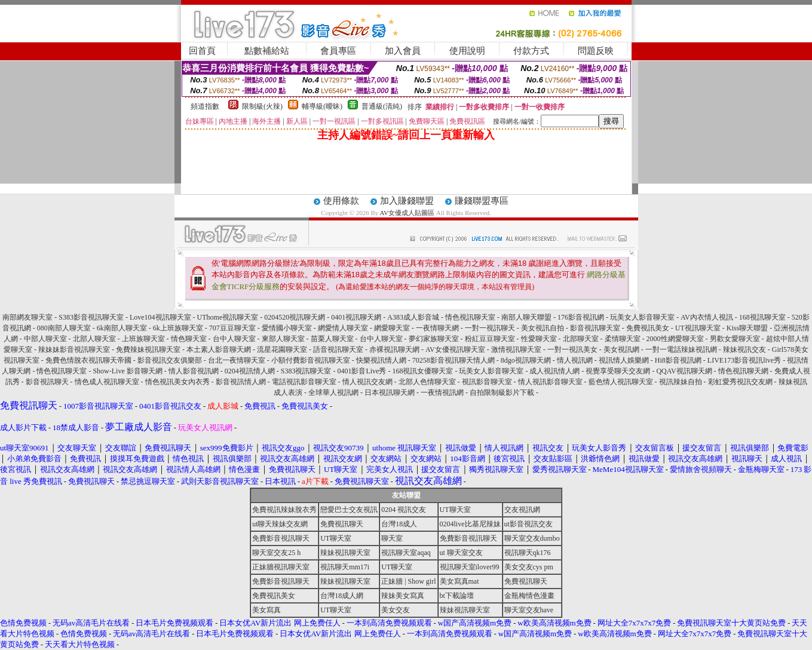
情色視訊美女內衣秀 (177, 382)
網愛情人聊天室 (343, 328)
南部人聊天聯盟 (526, 317)
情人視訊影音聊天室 (550, 382)
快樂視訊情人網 (381, 360)
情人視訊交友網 (367, 382)
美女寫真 (266, 610)
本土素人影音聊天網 (219, 349)
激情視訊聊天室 (516, 349)
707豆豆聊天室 (232, 328)
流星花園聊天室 (282, 349)
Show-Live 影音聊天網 (127, 371)
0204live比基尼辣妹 (470, 524)
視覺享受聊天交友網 (618, 371)
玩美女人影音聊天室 (642, 317)
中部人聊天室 (45, 339)
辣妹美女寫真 (403, 596)
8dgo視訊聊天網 (526, 360)
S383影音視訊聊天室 (91, 317)
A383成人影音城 (413, 317)
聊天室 (392, 538)
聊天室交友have (529, 610)
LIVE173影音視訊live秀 (744, 360)
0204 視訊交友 (404, 510)
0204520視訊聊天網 (295, 317)
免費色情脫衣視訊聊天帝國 (88, 360)
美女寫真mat (459, 581)
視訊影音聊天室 (487, 382)
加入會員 (403, 51)
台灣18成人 (399, 524)
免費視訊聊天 (342, 524)
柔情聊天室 (623, 339)
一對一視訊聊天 (490, 328)
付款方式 (531, 51)
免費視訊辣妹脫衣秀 (284, 510)
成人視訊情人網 (554, 371)
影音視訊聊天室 (595, 328)
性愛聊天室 (539, 339)
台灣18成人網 (342, 596)
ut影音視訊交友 (528, 524)
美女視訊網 (621, 349)
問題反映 (596, 51)
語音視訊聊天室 (338, 349)
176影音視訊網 (581, 317)
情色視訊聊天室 (470, 317)
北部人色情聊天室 (427, 382)
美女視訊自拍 (543, 328)
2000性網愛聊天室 (675, 339)
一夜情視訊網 (442, 393)
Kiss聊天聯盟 (747, 328)
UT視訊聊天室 (698, 328)
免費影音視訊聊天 (281, 538)
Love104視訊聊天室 (160, 317)
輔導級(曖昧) (322, 106)
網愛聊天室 (392, 328)
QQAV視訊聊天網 (684, 371)
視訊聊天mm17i (345, 567)
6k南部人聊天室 (122, 328)
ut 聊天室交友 (461, 553)
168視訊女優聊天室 (422, 371)
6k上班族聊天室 (178, 328)
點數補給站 (267, 51)
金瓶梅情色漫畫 (529, 596)
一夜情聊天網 (437, 328)
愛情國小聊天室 (287, 328)
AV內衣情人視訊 (707, 317)
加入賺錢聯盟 (407, 201)
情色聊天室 (189, 339)
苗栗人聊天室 (332, 339)
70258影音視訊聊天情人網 (454, 360)
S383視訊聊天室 (306, 371)
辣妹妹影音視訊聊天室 (74, 349)
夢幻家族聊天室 (434, 339)
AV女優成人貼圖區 (407, 213)
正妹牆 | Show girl (408, 581)
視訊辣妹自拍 (681, 382)
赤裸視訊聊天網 (394, 349)
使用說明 (467, 51)
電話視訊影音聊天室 (304, 382)
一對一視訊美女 (572, 349)
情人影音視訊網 (194, 371)
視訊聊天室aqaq (406, 553)
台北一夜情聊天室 (237, 360)
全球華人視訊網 (333, 393)
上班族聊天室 (143, 339)
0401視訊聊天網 (356, 317)
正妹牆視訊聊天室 (281, 567)
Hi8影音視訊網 (678, 360)
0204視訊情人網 (250, 371)
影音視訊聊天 (47, 382)
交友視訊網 (522, 510)
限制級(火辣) (262, 106)
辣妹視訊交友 (744, 349)
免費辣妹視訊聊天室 (148, 349)
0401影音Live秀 (361, 371)
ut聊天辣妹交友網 (280, 524)
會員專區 (338, 51)
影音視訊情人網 (241, 382)
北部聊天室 (581, 339)
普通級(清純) (382, 106)
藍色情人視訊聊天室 (621, 382)
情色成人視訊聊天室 (107, 382)
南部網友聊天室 (27, 317)
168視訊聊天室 (762, 317)
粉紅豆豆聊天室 (490, 339)
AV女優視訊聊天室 (455, 349)
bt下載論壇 (457, 596)
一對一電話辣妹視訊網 (681, 349)
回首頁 (202, 51)
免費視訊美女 (648, 328)
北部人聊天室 (94, 339)
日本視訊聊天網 (390, 393)
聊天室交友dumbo (532, 538)
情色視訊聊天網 (743, 371)
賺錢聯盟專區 (482, 201)
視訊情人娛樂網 (624, 360)
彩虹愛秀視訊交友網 (740, 382)
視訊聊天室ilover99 (470, 567)
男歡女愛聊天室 (735, 339)
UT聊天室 (455, 510)
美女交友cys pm (529, 567)
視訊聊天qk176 (528, 553)
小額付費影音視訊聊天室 (311, 360)
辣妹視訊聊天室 (345, 553)
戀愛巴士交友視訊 (349, 510)
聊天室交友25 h (276, 553)
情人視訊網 (575, 360)
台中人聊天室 (234, 339)
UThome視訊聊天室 (228, 317)
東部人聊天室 (283, 339)
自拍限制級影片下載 (502, 393)
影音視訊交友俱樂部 (170, 360)
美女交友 (396, 610)
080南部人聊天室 (64, 328)
